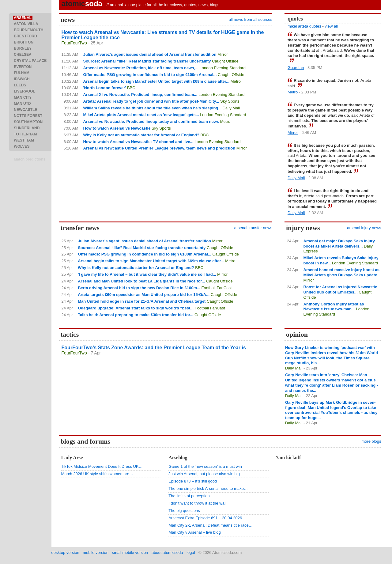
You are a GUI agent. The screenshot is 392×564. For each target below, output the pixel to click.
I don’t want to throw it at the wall (197, 503)
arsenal (117, 5)
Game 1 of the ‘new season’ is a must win (205, 466)
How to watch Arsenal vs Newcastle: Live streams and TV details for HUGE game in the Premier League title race (163, 35)
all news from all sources (251, 19)
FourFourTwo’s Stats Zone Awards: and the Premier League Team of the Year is (154, 348)
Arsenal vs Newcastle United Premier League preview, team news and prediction (159, 148)
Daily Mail (231, 108)
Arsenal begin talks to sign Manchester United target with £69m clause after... (156, 81)
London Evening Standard (223, 68)
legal (191, 553)
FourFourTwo (74, 43)
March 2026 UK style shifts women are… (97, 474)
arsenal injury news (364, 228)
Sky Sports (230, 101)
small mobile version (130, 553)
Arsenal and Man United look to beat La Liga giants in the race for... (141, 281)
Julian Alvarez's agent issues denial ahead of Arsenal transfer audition (150, 54)
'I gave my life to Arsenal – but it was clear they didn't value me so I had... (147, 274)
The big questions (184, 511)
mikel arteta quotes (304, 26)
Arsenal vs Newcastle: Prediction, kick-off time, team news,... (141, 68)
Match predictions (30, 159)
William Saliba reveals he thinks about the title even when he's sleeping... (153, 108)
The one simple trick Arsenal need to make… (208, 488)
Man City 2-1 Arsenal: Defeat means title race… (211, 525)
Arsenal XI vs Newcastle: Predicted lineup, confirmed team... (140, 95)
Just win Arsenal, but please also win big (204, 474)
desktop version (65, 553)
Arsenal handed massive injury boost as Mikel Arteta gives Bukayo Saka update (342, 272)
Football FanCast (217, 288)
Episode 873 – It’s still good (193, 481)
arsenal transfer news (253, 228)
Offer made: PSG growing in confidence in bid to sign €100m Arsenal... (150, 75)
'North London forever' (105, 88)
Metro (236, 81)
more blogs (371, 441)
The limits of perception (189, 496)
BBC (131, 88)
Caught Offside (225, 61)
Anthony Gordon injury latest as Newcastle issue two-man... (334, 307)
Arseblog (178, 458)
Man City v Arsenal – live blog (195, 532)
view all (331, 26)
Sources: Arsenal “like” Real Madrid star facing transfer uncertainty (147, 61)
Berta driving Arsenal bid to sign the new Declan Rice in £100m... (139, 288)
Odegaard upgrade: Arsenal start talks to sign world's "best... (136, 308)
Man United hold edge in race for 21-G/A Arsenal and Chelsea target (142, 301)
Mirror (223, 54)
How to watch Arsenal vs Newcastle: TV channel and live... (138, 142)
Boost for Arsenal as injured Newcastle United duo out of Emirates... (340, 290)
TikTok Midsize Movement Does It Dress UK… (102, 466)
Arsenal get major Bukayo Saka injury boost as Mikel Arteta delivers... (339, 244)
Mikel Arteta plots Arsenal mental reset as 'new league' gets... (141, 115)
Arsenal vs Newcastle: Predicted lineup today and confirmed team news (151, 121)
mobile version (96, 553)
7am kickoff (288, 458)
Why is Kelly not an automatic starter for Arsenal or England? (141, 135)
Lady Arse (72, 458)
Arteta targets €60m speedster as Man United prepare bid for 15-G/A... (144, 295)
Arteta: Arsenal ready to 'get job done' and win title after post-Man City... (151, 101)
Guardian (296, 68)
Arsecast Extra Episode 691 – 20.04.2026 (205, 518)
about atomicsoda (167, 553)
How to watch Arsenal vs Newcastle (117, 128)
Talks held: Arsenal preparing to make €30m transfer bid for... (136, 315)
